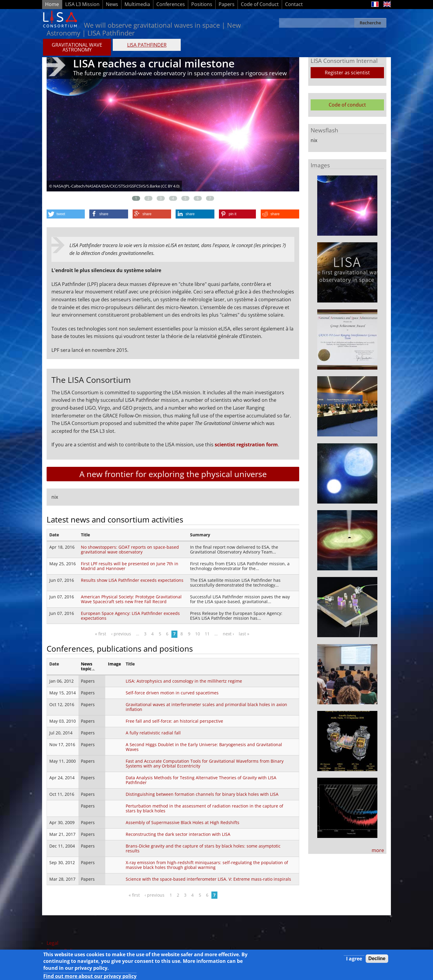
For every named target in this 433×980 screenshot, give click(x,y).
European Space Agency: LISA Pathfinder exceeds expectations (130, 616)
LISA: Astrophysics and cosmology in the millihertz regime (184, 681)
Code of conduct (347, 105)
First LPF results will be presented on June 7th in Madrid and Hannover (130, 566)
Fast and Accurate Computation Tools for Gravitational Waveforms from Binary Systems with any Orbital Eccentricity (205, 763)
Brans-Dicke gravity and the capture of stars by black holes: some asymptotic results (203, 848)
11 (207, 634)
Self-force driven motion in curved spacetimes (172, 693)
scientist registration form (246, 445)
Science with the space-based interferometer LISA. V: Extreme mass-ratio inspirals (208, 879)
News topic (88, 666)
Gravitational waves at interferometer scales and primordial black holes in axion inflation (206, 707)
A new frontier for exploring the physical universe (173, 474)
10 (198, 634)
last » (244, 634)
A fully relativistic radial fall (153, 733)
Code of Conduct (260, 4)
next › (228, 634)
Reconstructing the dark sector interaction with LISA (178, 834)
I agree (354, 960)
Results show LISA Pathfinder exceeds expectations (132, 580)
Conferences (171, 4)
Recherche (370, 23)
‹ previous (121, 634)
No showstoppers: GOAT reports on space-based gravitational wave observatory (130, 549)
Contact (294, 4)
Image (114, 664)
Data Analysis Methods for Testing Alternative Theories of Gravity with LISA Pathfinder (201, 780)
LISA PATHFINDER (147, 45)
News (112, 4)
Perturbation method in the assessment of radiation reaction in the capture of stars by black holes (204, 808)
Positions (202, 4)
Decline (377, 959)
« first (101, 634)
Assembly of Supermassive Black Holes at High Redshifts (183, 822)
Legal (52, 943)
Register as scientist (347, 73)
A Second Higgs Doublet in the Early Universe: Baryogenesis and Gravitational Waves (204, 747)
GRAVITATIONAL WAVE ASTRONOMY (77, 47)
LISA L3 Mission (82, 4)
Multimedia (137, 4)
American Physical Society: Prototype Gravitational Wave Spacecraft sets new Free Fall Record (131, 599)
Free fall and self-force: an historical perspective (174, 721)
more (378, 850)
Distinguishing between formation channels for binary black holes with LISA (202, 794)
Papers (227, 4)
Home (52, 4)
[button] (66, 214)
